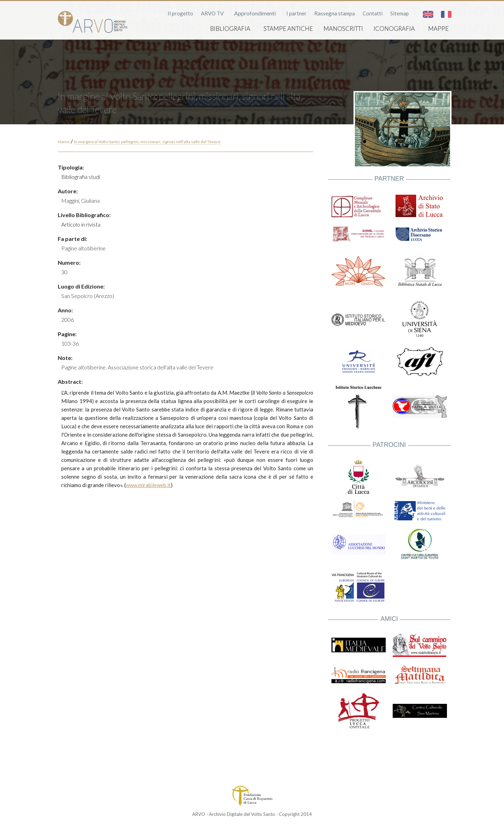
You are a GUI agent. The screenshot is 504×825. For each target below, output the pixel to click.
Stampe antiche (288, 29)
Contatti (373, 13)
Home (64, 142)
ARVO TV (212, 13)
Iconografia (394, 29)
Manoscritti (343, 29)
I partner (296, 13)
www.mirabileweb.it (148, 485)
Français (446, 14)
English (428, 14)
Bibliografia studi (81, 177)
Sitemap (400, 13)
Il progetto (180, 13)
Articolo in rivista (81, 224)
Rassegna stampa (335, 13)
